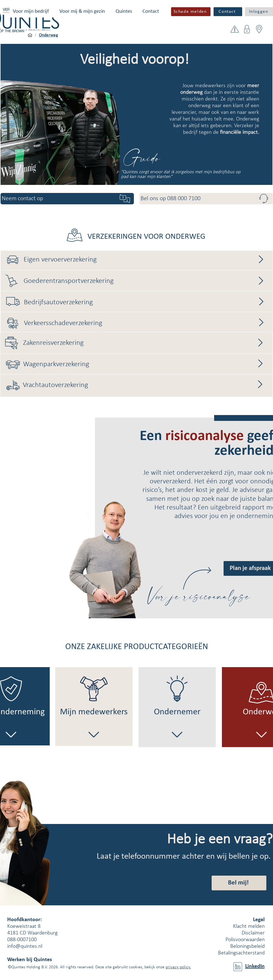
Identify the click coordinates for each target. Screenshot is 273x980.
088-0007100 (22, 940)
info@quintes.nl (25, 946)
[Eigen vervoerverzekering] (146, 260)
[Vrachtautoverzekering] (144, 385)
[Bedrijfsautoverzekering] (147, 302)
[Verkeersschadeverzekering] (145, 323)
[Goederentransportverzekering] (146, 281)
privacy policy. (178, 967)
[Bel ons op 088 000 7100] (206, 199)
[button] (31, 12)
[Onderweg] (49, 35)
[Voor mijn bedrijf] (30, 35)
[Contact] (228, 12)
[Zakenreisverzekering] (145, 343)
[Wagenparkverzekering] (146, 364)
